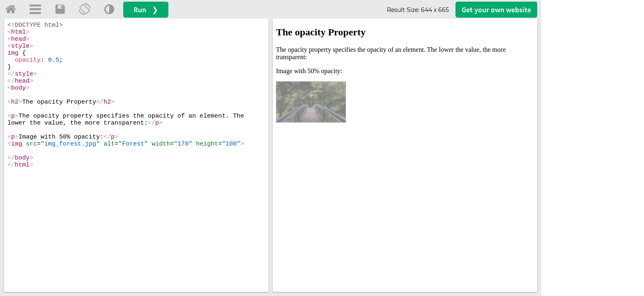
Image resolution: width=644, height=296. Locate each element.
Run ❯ (146, 10)
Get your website (496, 10)
